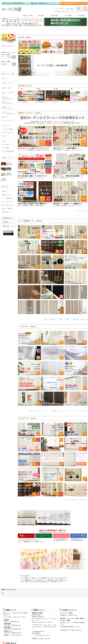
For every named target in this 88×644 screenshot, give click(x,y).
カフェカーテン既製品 (7, 129)
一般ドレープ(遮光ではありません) (7, 98)
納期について (5, 192)
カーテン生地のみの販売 (8, 151)
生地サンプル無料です (7, 209)
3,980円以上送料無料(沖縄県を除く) (14, 3)
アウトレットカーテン (7, 120)
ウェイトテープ (8, 202)
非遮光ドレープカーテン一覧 (80, 319)
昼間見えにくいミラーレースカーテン (8, 108)
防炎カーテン (5, 117)
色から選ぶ (41, 16)
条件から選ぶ (55, 16)
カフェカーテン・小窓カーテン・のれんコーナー (75, 500)
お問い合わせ (70, 9)
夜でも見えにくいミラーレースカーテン (8, 103)
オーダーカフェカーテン (8, 132)
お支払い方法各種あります (40, 3)
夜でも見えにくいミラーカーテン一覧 (37, 411)
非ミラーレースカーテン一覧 (80, 411)
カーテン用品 (5, 148)
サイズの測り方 (81, 16)
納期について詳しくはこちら (13, 635)
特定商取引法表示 (7, 218)
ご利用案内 (5, 222)
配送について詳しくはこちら (42, 638)
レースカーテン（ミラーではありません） (9, 113)
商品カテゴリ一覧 (28, 16)
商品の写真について (7, 212)
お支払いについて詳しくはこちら (72, 630)
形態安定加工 (7, 198)
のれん (4, 136)
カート (85, 9)
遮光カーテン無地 (6, 88)
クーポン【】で (70, 3)
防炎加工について (6, 195)
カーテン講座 (68, 16)
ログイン (79, 9)
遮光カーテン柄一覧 (64, 319)
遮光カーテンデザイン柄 (8, 93)
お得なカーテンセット (7, 83)
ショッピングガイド (59, 9)
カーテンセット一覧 (82, 211)
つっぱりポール (6, 144)
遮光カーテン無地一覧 (49, 319)
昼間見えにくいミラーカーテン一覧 (60, 411)
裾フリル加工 (7, 205)
